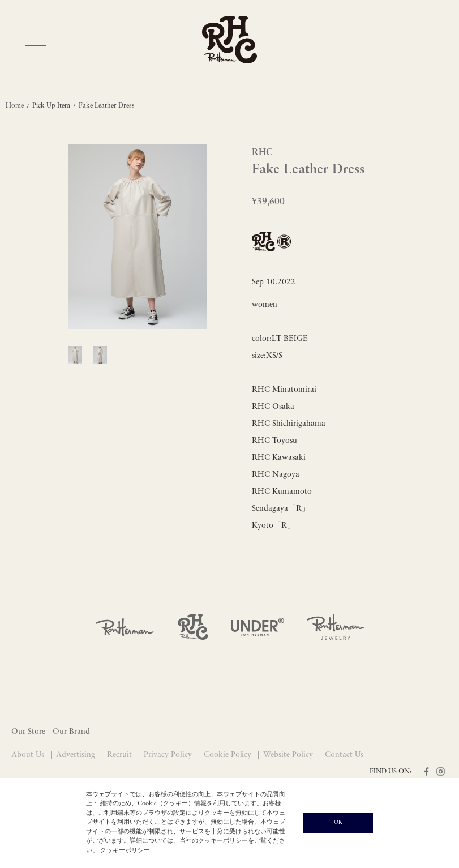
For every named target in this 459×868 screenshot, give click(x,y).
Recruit (121, 755)
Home (15, 106)
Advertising (77, 755)
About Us (29, 755)
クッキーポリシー (125, 851)
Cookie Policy (229, 755)
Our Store (28, 732)
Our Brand (71, 732)
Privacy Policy (169, 755)
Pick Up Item (51, 106)
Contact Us (344, 755)
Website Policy (289, 755)
